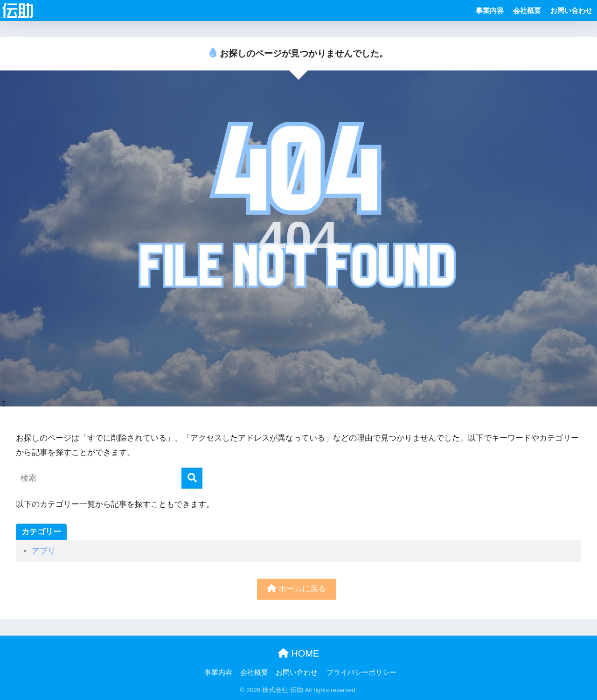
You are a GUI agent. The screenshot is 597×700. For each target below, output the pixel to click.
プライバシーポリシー (361, 672)
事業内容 (490, 10)
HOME (299, 653)
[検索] (192, 478)
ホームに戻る (297, 589)
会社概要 (527, 10)
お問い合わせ (571, 10)
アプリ (44, 551)
